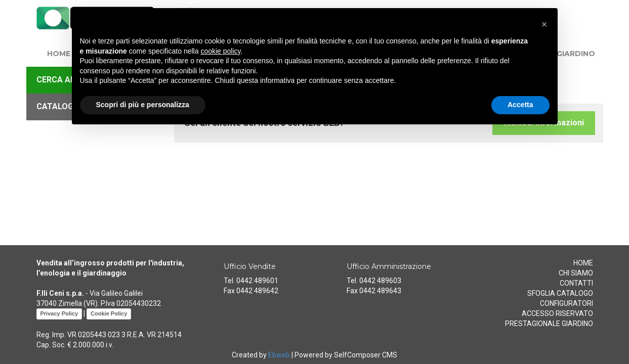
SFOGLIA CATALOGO (560, 293)
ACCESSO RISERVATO (557, 313)
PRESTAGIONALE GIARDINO (549, 324)
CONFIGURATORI (567, 303)
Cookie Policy (109, 313)
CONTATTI (576, 283)
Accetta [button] (520, 105)
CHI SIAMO (576, 273)
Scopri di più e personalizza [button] (143, 105)
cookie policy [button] (220, 51)
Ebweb (279, 355)
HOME (59, 54)
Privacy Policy (59, 313)
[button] (544, 24)
